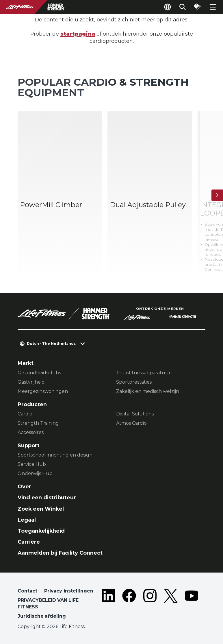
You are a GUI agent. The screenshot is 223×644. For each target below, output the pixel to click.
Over (24, 486)
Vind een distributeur (47, 497)
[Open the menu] (213, 7)
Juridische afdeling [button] (42, 616)
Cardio (25, 414)
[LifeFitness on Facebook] (129, 605)
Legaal (27, 520)
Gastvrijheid (31, 382)
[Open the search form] (183, 7)
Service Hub (32, 464)
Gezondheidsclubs (39, 373)
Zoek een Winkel (41, 509)
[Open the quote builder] (198, 7)
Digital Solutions (135, 414)
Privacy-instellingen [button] (69, 591)
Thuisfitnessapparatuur (143, 373)
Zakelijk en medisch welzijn (148, 391)
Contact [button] (27, 591)
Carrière (29, 542)
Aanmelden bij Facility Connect (60, 553)
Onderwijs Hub (35, 473)
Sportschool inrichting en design (55, 455)
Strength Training (38, 423)
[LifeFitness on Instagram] (150, 605)
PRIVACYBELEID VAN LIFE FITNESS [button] (48, 604)
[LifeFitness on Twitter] (171, 605)
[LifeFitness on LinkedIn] (108, 605)
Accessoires (31, 432)
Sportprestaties (134, 382)
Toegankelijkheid (41, 531)
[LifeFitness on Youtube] (192, 605)
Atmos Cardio (131, 423)
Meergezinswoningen (43, 391)
